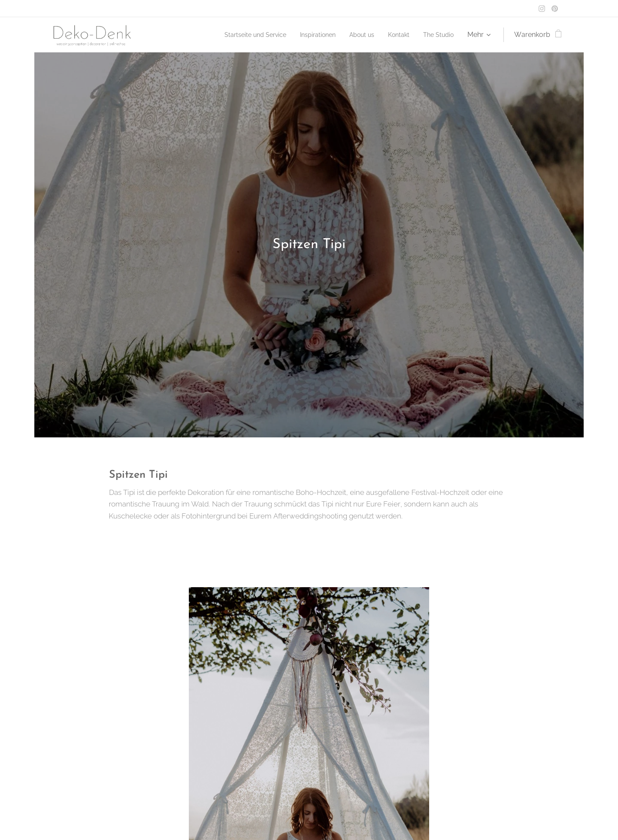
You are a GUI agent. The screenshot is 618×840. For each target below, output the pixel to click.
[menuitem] (239, 35)
